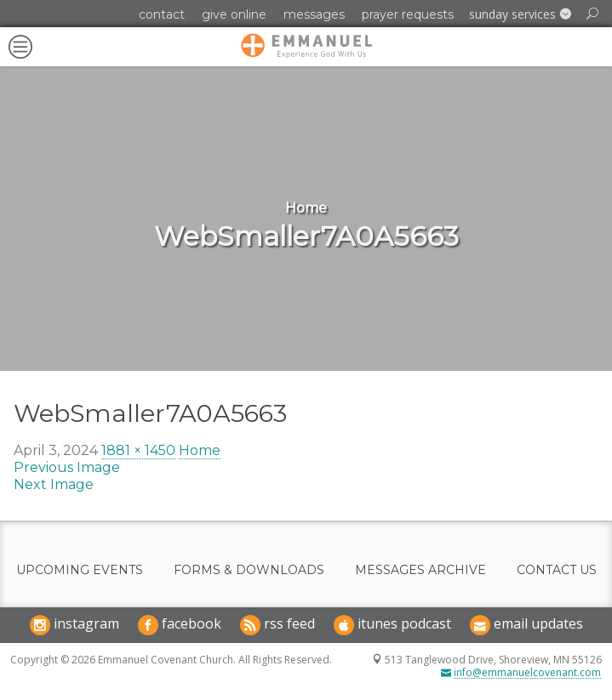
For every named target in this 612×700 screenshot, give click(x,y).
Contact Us (557, 570)
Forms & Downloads (249, 570)
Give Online (234, 14)
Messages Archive (420, 570)
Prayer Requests (408, 14)
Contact (162, 14)
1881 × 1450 (138, 450)
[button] (520, 14)
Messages (314, 14)
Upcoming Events (80, 570)
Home (200, 450)
